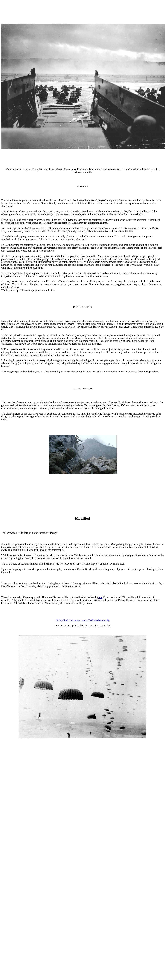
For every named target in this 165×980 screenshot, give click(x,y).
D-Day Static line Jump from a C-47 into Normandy (82, 620)
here (100, 597)
